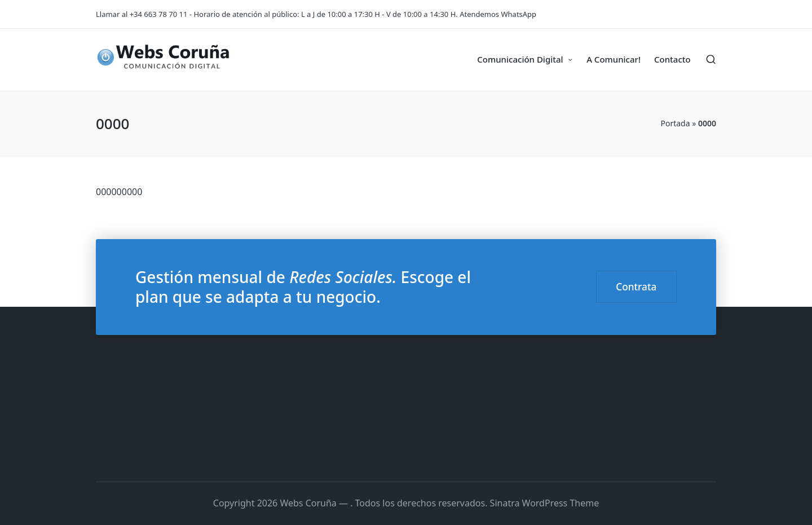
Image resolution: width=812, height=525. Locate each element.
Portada (675, 123)
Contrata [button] (636, 287)
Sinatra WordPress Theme (545, 503)
